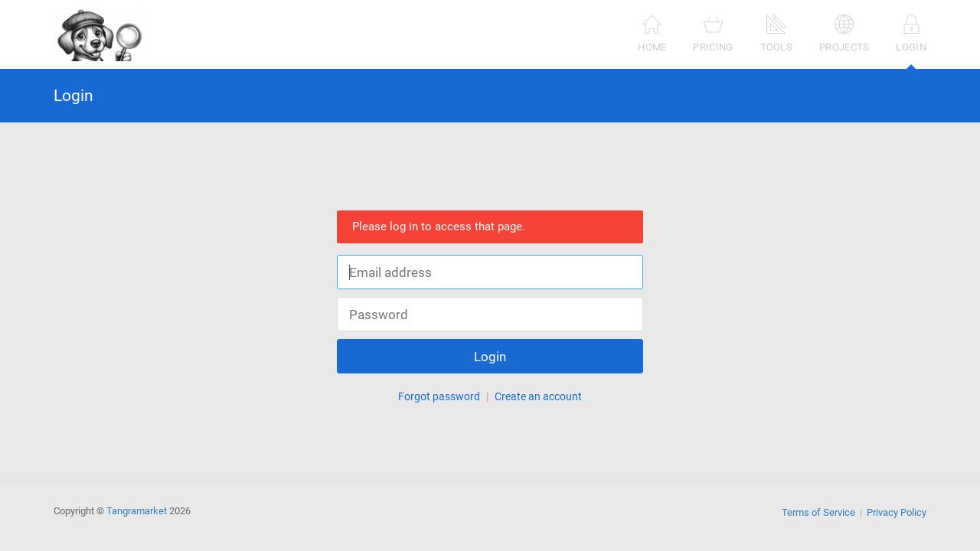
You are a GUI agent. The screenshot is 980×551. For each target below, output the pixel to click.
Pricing (713, 33)
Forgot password (439, 396)
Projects (844, 33)
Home (652, 33)
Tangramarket (137, 511)
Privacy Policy (897, 512)
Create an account (538, 396)
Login (911, 41)
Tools (777, 33)
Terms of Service (818, 512)
